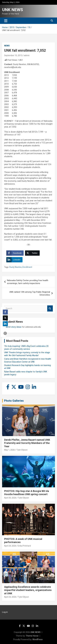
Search (50, 309)
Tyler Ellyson (22, 450)
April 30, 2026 (10, 498)
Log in (5, 612)
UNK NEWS (13, 10)
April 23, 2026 (10, 597)
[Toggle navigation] (6, 21)
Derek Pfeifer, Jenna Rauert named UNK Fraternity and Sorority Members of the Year (27, 443)
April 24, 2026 (10, 546)
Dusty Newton (16, 267)
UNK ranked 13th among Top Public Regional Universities (30, 293)
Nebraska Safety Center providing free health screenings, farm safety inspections (28, 282)
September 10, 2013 (13, 55)
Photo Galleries (14, 401)
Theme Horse (32, 636)
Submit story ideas (13, 327)
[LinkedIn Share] (14, 260)
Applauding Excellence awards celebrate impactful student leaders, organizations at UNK (28, 590)
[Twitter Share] (32, 253)
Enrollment (27, 267)
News (7, 46)
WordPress (38, 639)
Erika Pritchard (24, 546)
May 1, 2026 (9, 450)
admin (27, 55)
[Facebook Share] (15, 253)
